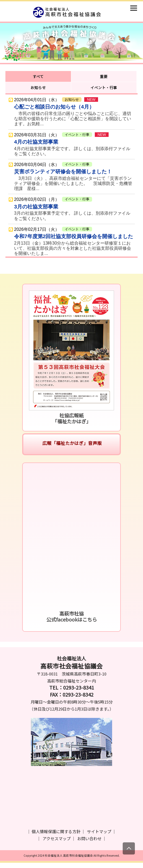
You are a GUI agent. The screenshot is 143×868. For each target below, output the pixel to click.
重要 (104, 76)
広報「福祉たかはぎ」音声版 (71, 443)
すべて (38, 76)
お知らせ (38, 87)
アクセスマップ (57, 838)
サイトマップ (99, 831)
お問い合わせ (89, 838)
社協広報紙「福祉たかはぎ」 (72, 418)
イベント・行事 (104, 87)
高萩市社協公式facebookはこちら (72, 616)
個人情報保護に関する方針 (56, 831)
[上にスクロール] (129, 848)
